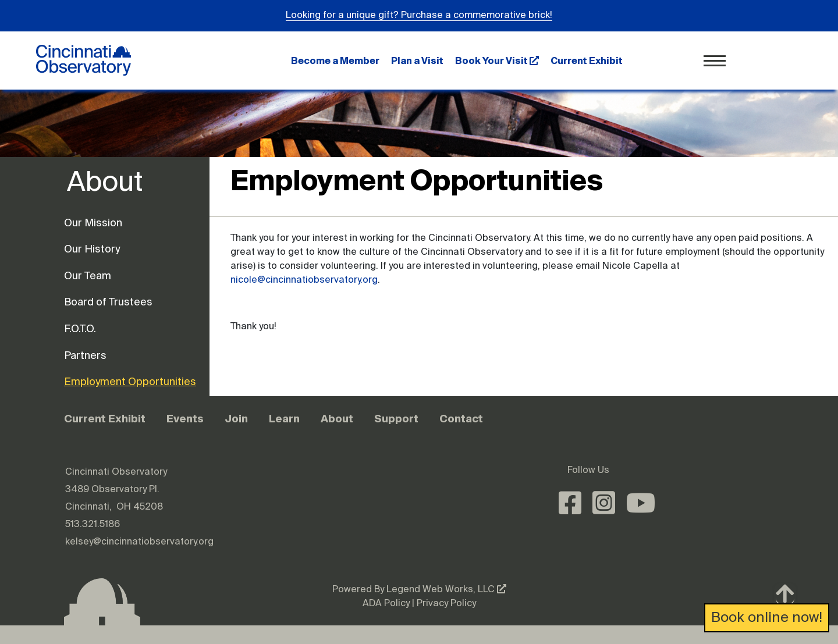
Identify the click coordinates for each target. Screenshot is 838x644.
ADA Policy (386, 604)
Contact (461, 419)
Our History (92, 250)
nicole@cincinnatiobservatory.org (304, 280)
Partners (85, 356)
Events (185, 419)
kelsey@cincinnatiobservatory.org (139, 542)
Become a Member (335, 61)
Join (236, 419)
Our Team (88, 276)
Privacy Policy (446, 604)
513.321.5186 (93, 525)
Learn (284, 419)
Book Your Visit (497, 61)
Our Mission (93, 223)
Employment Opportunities (111, 382)
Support (396, 419)
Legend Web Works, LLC (446, 590)
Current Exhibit (587, 61)
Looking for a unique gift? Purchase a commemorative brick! (419, 16)
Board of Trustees (108, 303)
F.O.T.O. (80, 329)
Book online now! (767, 618)
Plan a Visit (417, 61)
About (337, 419)
